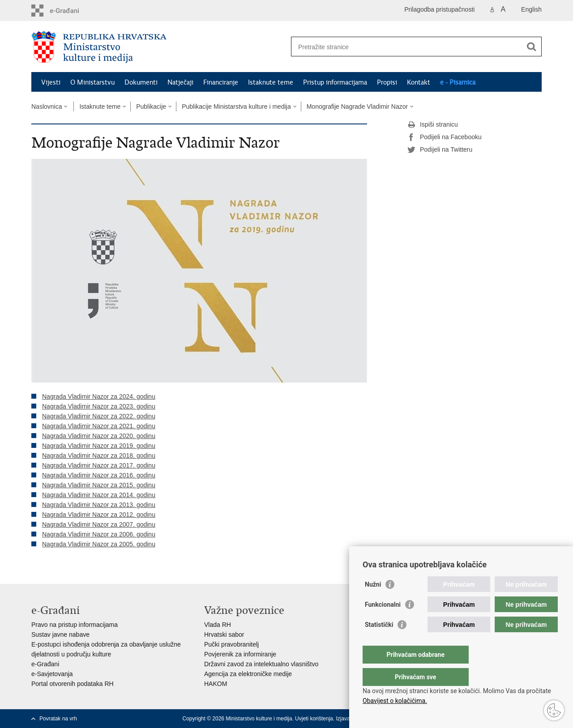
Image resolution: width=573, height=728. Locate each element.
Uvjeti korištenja (314, 719)
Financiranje (221, 82)
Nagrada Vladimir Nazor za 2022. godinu (99, 416)
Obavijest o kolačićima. (395, 701)
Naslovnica (47, 106)
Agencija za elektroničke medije (248, 674)
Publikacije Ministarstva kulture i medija (236, 106)
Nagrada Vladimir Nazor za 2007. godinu (99, 524)
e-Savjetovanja (52, 674)
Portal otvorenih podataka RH (73, 684)
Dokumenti (141, 82)
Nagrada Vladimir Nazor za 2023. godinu (99, 406)
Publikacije (151, 106)
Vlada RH (218, 625)
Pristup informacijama (335, 82)
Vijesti (51, 82)
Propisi (387, 82)
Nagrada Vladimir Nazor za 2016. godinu (99, 475)
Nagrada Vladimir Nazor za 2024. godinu (99, 396)
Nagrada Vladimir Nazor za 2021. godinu (99, 426)
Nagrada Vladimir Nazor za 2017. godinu (99, 465)
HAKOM (216, 684)
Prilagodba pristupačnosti (439, 9)
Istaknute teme (271, 82)
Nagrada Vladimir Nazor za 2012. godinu (99, 515)
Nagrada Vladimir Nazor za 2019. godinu (99, 446)
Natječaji (180, 82)
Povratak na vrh (58, 719)
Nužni (373, 602)
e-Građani (45, 664)
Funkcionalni (383, 622)
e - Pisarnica (458, 82)
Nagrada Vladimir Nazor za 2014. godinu (99, 495)
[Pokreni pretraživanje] (531, 47)
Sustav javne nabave (60, 634)
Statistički (379, 643)
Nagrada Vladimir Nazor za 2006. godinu (99, 534)
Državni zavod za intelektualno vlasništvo (261, 664)
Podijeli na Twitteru (440, 150)
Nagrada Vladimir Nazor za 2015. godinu (99, 485)
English (531, 9)
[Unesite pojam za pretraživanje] (407, 47)
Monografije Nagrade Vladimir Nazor (357, 106)
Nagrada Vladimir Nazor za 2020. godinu (99, 436)
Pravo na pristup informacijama (75, 625)
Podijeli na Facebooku (445, 137)
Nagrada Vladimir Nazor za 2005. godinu (99, 544)
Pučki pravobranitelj (231, 644)
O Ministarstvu (92, 82)
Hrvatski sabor (224, 634)
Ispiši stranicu (433, 125)
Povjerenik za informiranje (240, 654)
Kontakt (419, 82)
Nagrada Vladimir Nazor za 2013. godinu (99, 505)
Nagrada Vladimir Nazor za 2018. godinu (99, 456)
